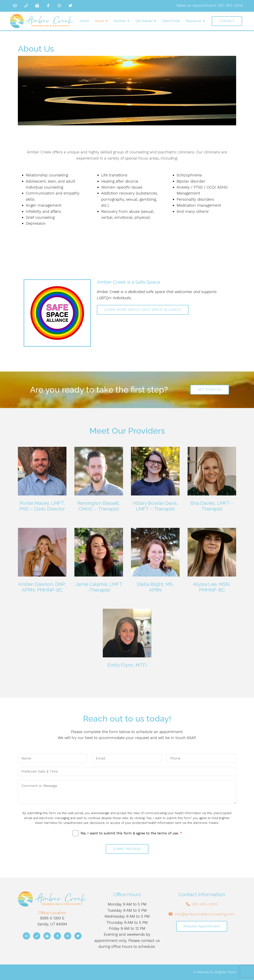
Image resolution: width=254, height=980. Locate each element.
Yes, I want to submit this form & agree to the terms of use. (131, 833)
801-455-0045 (231, 5)
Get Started (144, 21)
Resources (193, 21)
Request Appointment (202, 926)
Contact (227, 21)
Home (84, 21)
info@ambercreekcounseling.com (205, 914)
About (99, 21)
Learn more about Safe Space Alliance (143, 310)
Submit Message (127, 849)
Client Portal (171, 21)
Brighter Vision (225, 972)
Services (120, 21)
